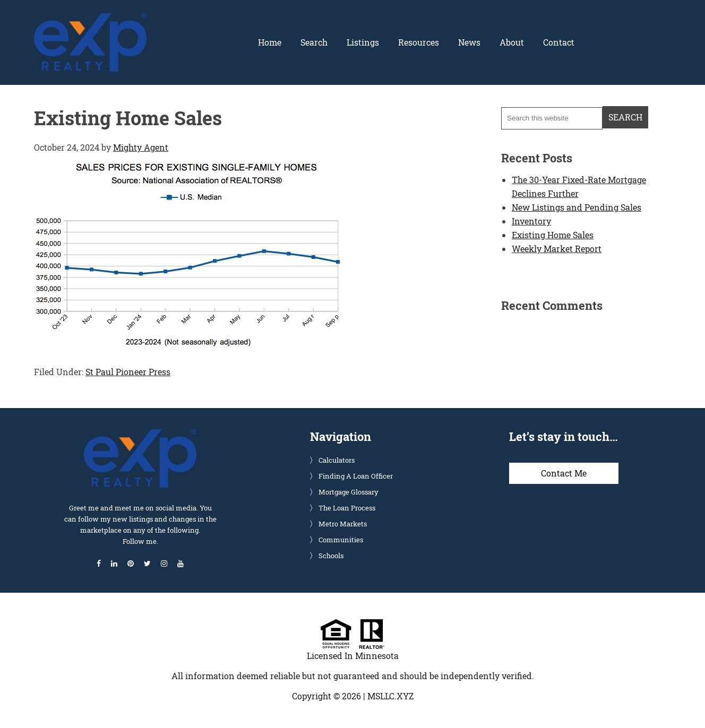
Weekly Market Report (557, 249)
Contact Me (564, 473)
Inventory (531, 221)
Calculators (337, 460)
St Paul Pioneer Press (128, 372)
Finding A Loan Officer (356, 476)
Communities (341, 540)
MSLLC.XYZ (390, 696)
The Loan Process (347, 508)
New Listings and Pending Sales (577, 207)
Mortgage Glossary (349, 492)
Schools (331, 556)
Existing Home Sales (553, 235)
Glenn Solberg (90, 20)
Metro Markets (343, 524)
